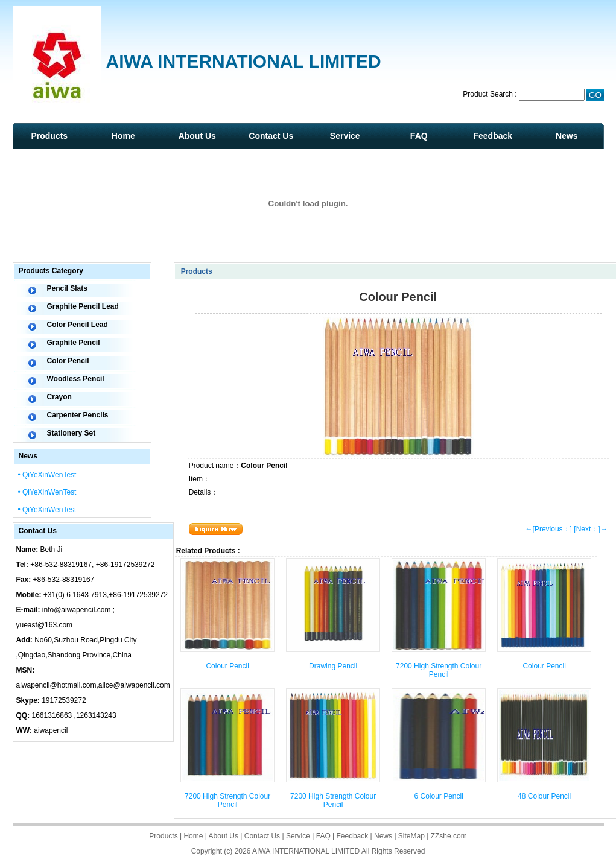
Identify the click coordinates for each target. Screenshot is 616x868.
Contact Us (271, 136)
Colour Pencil (227, 666)
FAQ (419, 136)
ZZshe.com (449, 836)
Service (345, 136)
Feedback (493, 136)
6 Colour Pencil (438, 796)
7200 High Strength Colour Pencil (439, 670)
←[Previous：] (549, 529)
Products (49, 136)
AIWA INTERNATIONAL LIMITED (306, 851)
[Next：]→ (590, 529)
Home (123, 136)
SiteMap (411, 836)
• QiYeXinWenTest (47, 475)
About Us (197, 136)
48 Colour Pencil (544, 796)
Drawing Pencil (333, 666)
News (567, 136)
